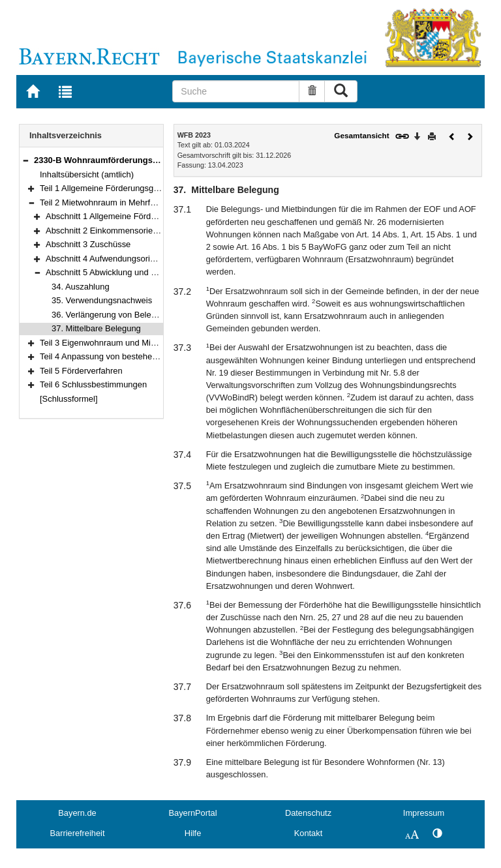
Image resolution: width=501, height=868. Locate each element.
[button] (25, 160)
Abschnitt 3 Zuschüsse (88, 244)
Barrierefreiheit (78, 833)
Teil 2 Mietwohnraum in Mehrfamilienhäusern (124, 202)
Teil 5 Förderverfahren (81, 371)
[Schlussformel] (69, 399)
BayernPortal (193, 813)
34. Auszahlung (81, 287)
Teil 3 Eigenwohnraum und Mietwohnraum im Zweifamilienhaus (158, 343)
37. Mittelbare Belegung (96, 328)
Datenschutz (308, 813)
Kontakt (308, 833)
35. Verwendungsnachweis (102, 300)
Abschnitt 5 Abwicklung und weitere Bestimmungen (141, 272)
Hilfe (193, 833)
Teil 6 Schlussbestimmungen (93, 384)
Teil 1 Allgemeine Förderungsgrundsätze (115, 188)
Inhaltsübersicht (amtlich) (87, 174)
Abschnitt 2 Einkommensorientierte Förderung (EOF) (144, 231)
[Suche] (236, 91)
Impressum (424, 813)
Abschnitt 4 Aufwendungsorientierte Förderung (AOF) (145, 259)
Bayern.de (77, 813)
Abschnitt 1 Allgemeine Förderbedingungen (127, 216)
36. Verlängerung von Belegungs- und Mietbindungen (151, 315)
